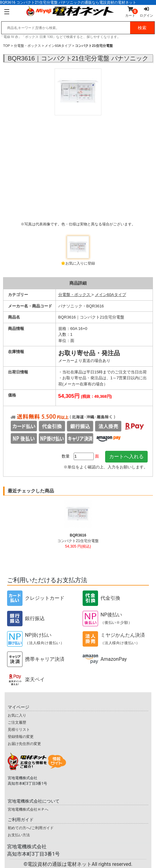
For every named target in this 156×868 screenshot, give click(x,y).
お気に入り (17, 715)
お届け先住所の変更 (24, 744)
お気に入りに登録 (80, 263)
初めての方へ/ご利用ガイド (31, 828)
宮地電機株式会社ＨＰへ (28, 809)
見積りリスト (19, 730)
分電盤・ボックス (27, 46)
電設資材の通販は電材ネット (80, 864)
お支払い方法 (19, 835)
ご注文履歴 (17, 722)
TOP (6, 46)
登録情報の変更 (21, 737)
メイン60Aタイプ (58, 46)
